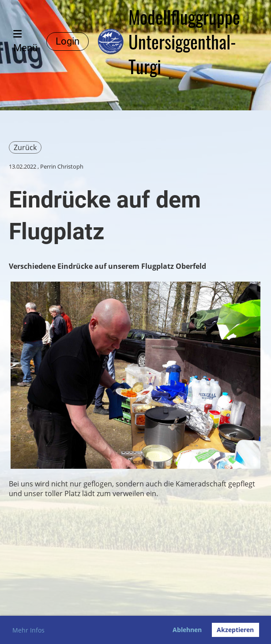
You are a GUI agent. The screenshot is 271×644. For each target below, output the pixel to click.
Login (68, 41)
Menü (25, 41)
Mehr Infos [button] (28, 630)
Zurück (25, 147)
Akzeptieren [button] (235, 630)
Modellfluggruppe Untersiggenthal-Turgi (184, 41)
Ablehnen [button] (187, 630)
